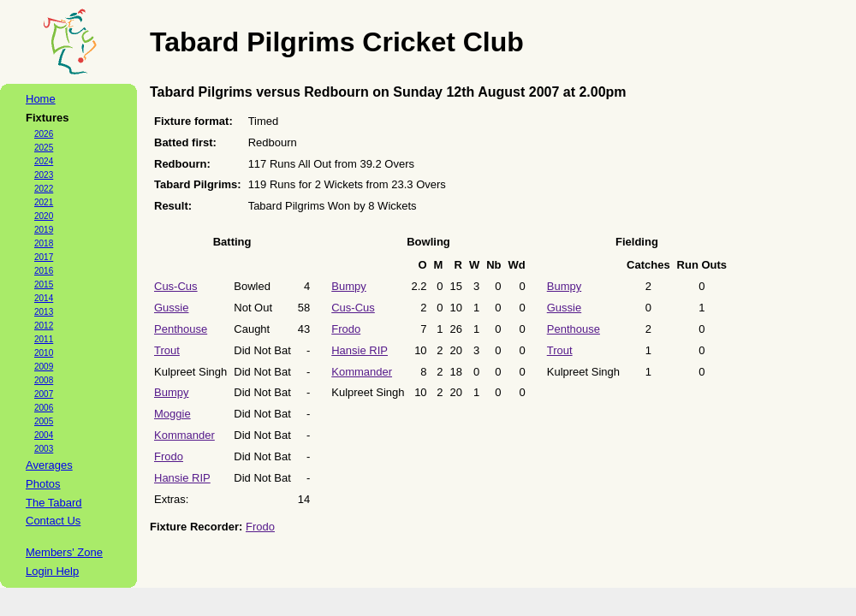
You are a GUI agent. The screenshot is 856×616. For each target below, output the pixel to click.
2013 (44, 312)
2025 (44, 148)
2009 (44, 367)
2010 (44, 353)
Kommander (184, 435)
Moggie (172, 414)
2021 (44, 202)
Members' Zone (64, 552)
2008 (44, 380)
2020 (44, 216)
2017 (44, 257)
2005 (44, 421)
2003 (44, 449)
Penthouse (181, 329)
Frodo (169, 456)
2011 (44, 339)
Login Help (52, 571)
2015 (44, 284)
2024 (44, 161)
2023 (44, 175)
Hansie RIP (182, 478)
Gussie (171, 308)
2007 (44, 394)
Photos (43, 484)
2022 (44, 189)
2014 (44, 298)
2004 (44, 435)
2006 (44, 408)
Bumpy (171, 392)
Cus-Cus (176, 286)
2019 (44, 230)
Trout (167, 350)
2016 (44, 271)
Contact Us (53, 521)
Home (41, 99)
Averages (49, 465)
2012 (44, 326)
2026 (44, 134)
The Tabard (54, 503)
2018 (44, 243)
